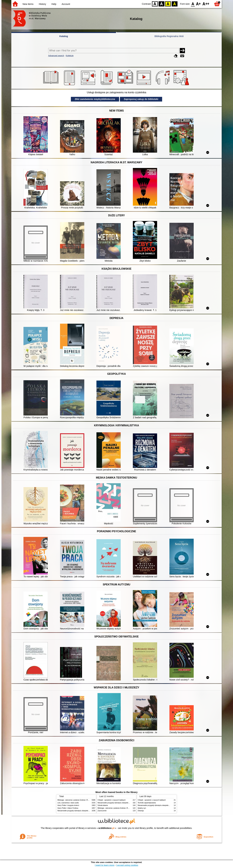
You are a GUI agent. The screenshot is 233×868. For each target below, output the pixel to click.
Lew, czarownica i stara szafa (68, 803)
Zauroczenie (102, 811)
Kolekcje (70, 56)
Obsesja (141, 811)
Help (54, 4)
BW (161, 4)
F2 (206, 4)
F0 (193, 4)
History (42, 4)
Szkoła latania (103, 805)
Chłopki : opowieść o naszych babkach (112, 800)
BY (175, 4)
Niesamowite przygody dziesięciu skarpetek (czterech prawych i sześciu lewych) (86, 811)
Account (66, 4)
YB (168, 4)
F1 (198, 4)
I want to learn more (105, 865)
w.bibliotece (106, 828)
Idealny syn (142, 808)
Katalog (64, 36)
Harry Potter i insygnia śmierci (68, 805)
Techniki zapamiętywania (147, 803)
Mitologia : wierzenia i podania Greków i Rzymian (75, 800)
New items (28, 4)
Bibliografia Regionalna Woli (169, 36)
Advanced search (56, 56)
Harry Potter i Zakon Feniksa (68, 808)
